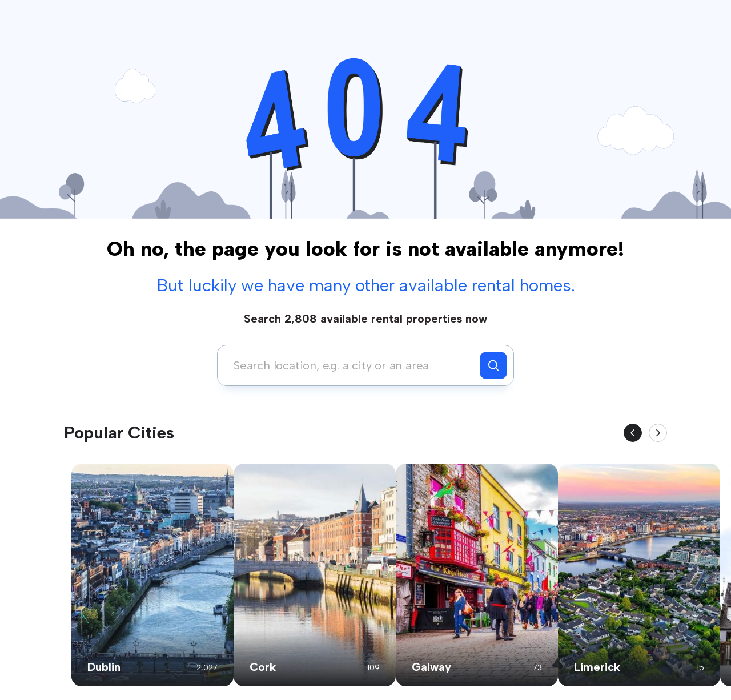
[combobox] (352, 365)
